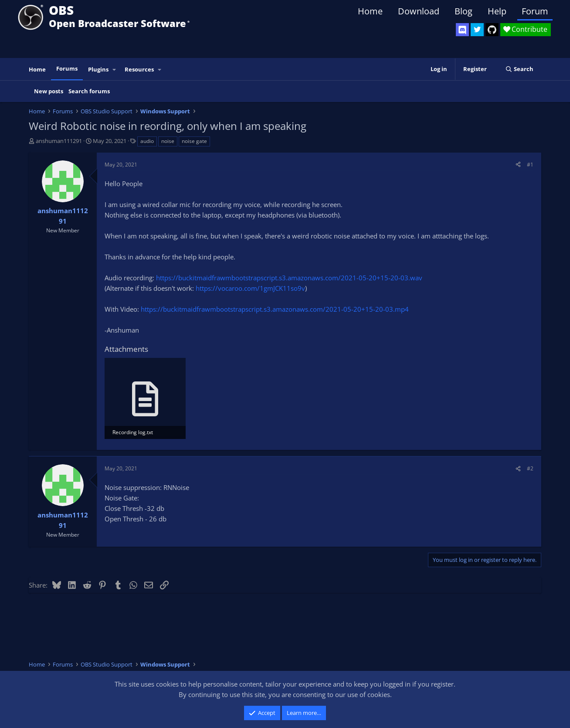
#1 (530, 165)
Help (497, 11)
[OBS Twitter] (477, 30)
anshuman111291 (59, 141)
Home (370, 11)
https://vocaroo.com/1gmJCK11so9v (250, 288)
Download (419, 11)
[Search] (519, 69)
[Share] (518, 165)
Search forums (89, 91)
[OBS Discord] (462, 30)
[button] (115, 70)
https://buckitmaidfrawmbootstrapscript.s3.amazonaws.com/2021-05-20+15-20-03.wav (289, 278)
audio (147, 141)
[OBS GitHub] (492, 30)
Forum (535, 11)
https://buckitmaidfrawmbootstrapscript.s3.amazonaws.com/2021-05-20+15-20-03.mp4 (275, 309)
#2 (530, 468)
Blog (463, 11)
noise (168, 141)
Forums (67, 68)
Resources (139, 69)
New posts (49, 91)
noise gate (194, 141)
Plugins (98, 69)
